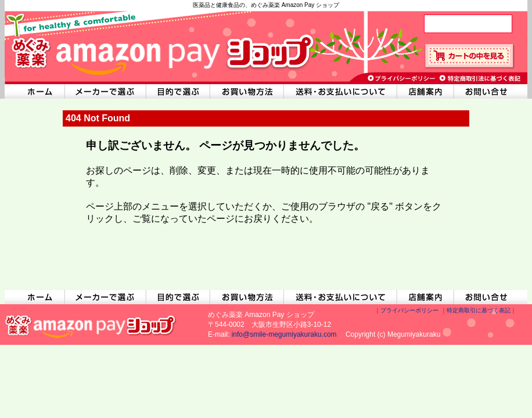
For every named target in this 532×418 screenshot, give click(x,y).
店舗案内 (426, 91)
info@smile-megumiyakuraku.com (284, 334)
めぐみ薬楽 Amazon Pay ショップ (159, 46)
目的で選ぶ (178, 91)
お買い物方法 (247, 91)
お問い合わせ (491, 91)
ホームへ (34, 91)
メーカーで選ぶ (105, 91)
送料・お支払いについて (341, 91)
